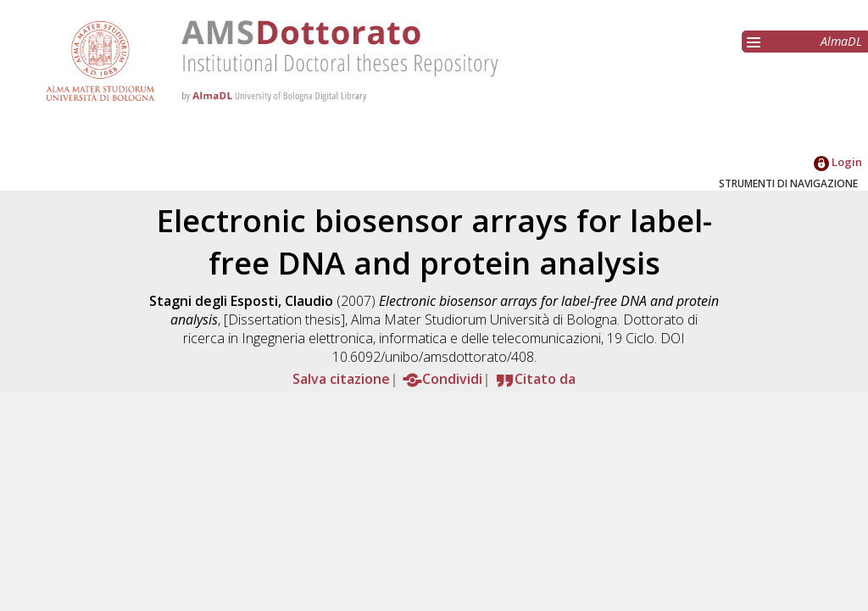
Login (838, 162)
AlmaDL (841, 41)
